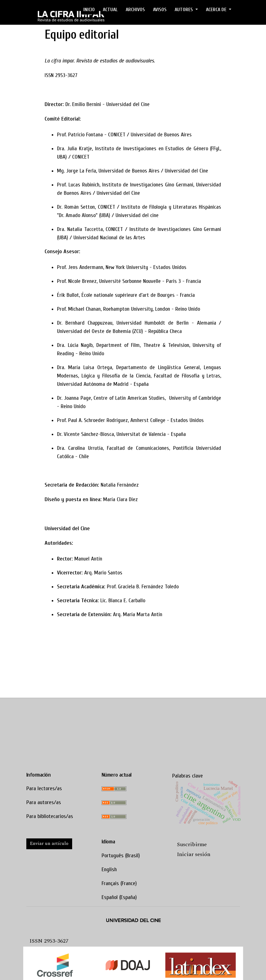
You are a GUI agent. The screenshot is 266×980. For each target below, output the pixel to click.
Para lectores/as (44, 788)
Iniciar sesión (194, 854)
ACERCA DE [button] (217, 10)
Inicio (89, 10)
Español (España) (119, 897)
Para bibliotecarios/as (50, 816)
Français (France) (119, 883)
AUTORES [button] (184, 10)
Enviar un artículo (49, 844)
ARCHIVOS (135, 10)
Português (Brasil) (121, 856)
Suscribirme (192, 844)
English (109, 869)
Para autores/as (44, 802)
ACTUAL (110, 10)
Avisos (160, 10)
